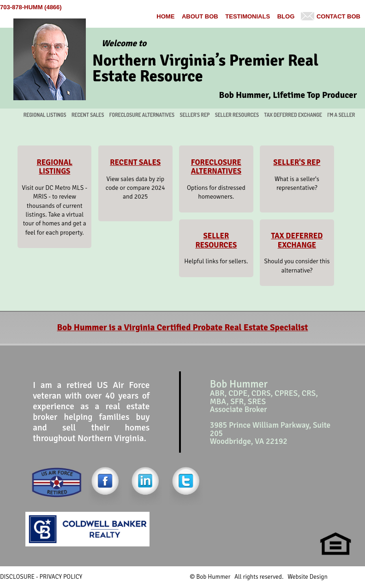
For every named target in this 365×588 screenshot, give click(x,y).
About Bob (200, 16)
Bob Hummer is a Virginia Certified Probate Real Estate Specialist (183, 327)
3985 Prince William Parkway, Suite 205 (270, 429)
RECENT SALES (88, 115)
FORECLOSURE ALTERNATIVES (142, 115)
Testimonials (248, 16)
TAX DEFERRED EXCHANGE (293, 115)
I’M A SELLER (341, 115)
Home (165, 16)
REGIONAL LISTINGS (45, 115)
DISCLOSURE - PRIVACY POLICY (41, 577)
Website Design (308, 577)
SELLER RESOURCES (237, 115)
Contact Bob (338, 16)
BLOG (286, 16)
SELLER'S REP (194, 115)
